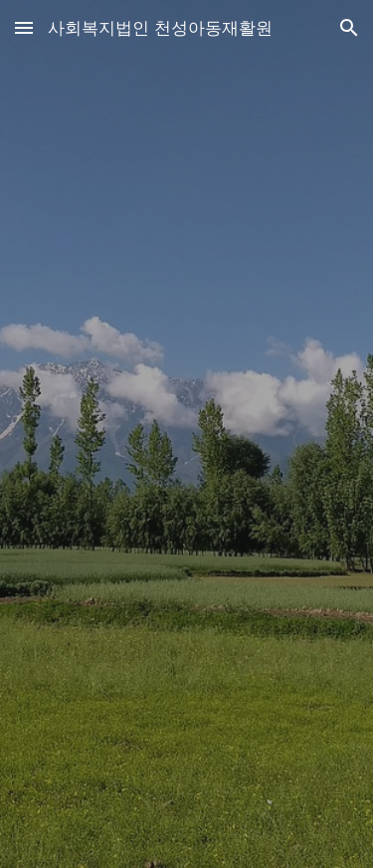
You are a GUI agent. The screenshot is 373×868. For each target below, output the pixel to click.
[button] (24, 27)
